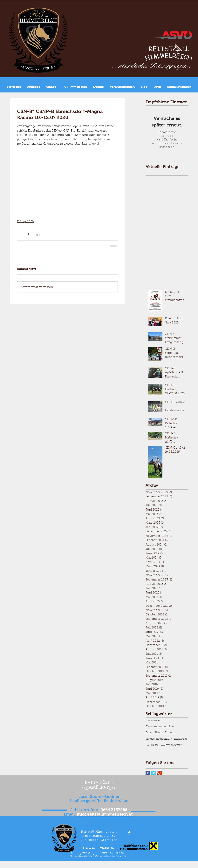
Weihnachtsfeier (171, 745)
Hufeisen (171, 733)
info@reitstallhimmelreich (102, 814)
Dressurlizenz (154, 733)
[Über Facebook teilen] (19, 234)
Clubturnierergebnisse (160, 727)
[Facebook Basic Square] (148, 773)
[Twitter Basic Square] (154, 773)
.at (131, 814)
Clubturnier (153, 721)
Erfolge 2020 (25, 222)
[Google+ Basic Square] (159, 773)
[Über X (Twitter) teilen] (28, 234)
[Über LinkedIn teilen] (38, 234)
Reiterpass (152, 745)
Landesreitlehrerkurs (159, 739)
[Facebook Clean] (129, 833)
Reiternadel (181, 739)
